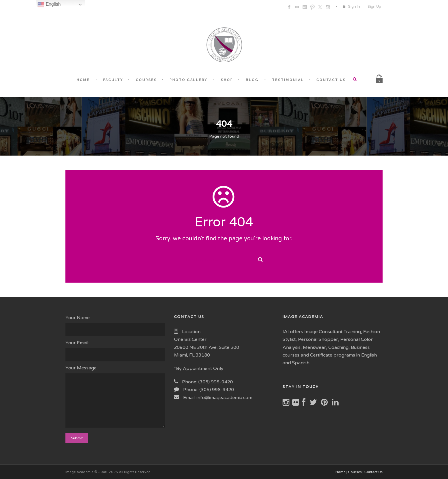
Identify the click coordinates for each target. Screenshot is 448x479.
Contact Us (373, 472)
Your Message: (115, 398)
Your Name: (115, 326)
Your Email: (115, 351)
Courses (355, 472)
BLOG (252, 80)
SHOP (227, 80)
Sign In (354, 7)
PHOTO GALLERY (188, 80)
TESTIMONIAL (288, 80)
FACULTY (113, 80)
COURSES (146, 80)
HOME (83, 80)
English (49, 5)
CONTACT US (331, 80)
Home (340, 472)
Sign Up (374, 7)
